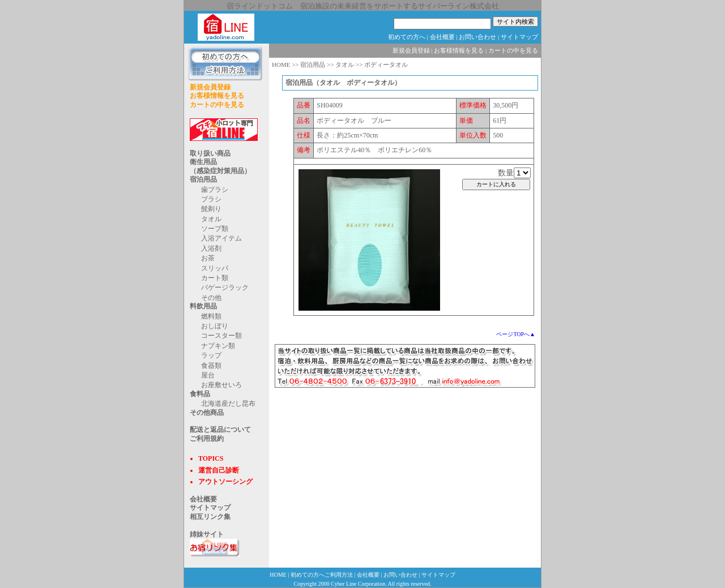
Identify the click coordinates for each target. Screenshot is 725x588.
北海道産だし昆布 (228, 404)
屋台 (208, 375)
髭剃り (211, 209)
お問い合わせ (477, 37)
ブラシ (211, 199)
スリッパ (215, 268)
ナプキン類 (218, 346)
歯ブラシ (215, 190)
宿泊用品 (203, 179)
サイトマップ (519, 37)
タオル (211, 219)
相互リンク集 (210, 517)
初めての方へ (407, 37)
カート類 (215, 278)
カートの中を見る (217, 105)
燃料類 (211, 316)
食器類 (211, 366)
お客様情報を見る (217, 96)
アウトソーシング (225, 482)
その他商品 (207, 413)
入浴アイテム (221, 238)
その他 (211, 298)
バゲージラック (225, 287)
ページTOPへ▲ (516, 334)
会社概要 (442, 37)
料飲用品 (203, 306)
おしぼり (215, 326)
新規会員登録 (210, 87)
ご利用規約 (207, 439)
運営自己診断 (219, 470)
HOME (281, 65)
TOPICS (211, 458)
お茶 (208, 258)
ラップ (211, 355)
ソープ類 (215, 229)
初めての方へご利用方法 (322, 575)
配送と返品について (220, 430)
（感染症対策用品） (220, 171)
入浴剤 (211, 248)
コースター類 (221, 336)
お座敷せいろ (221, 385)
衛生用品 (203, 162)
